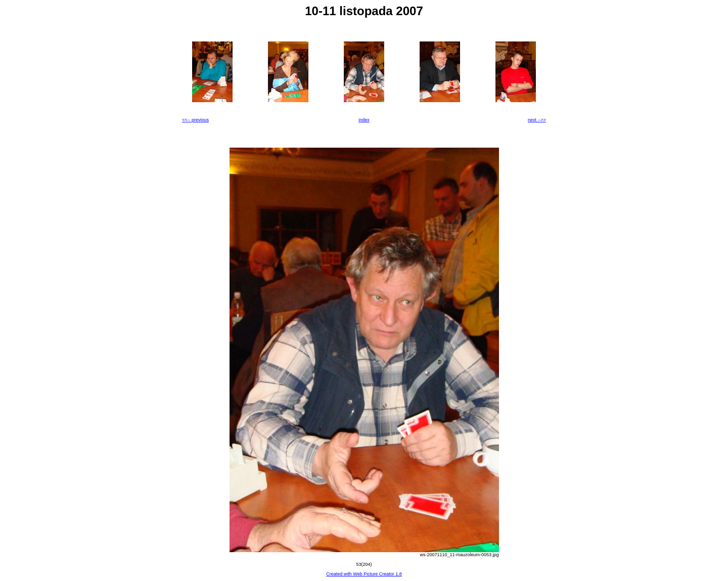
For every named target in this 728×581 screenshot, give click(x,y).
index (364, 120)
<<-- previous (195, 120)
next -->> (537, 120)
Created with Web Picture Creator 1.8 (364, 574)
